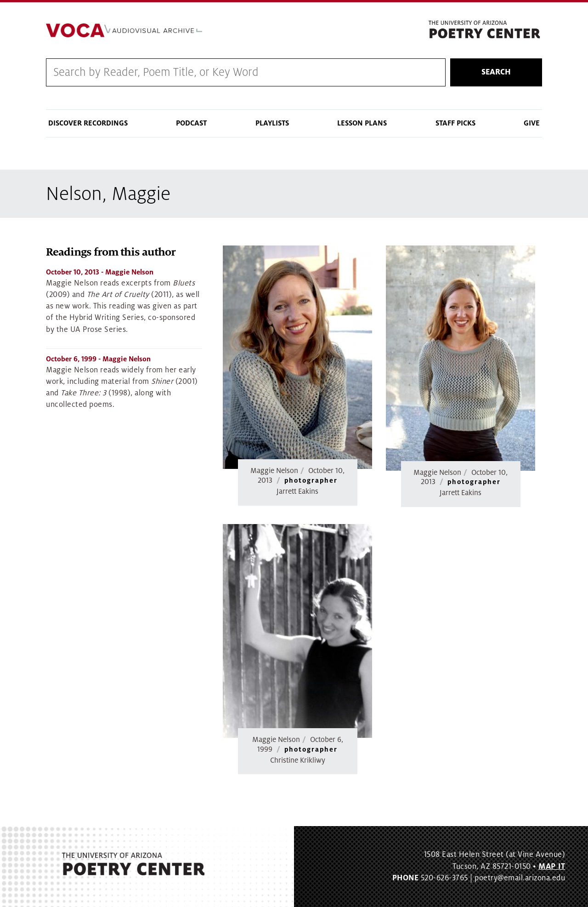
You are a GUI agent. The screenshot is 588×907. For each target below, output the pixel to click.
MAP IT (552, 867)
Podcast (191, 123)
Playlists (272, 123)
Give (532, 123)
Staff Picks (455, 123)
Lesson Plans (362, 123)
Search (496, 72)
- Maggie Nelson (100, 272)
